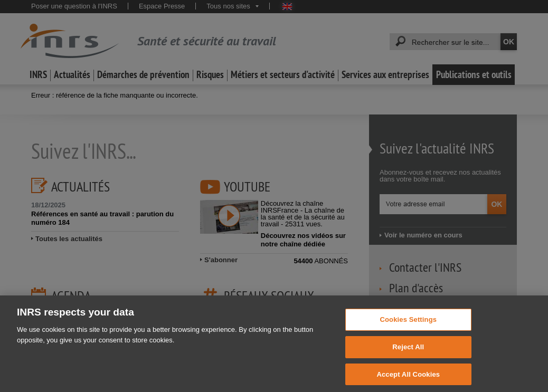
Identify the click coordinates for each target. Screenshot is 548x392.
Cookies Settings (409, 325)
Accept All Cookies (408, 379)
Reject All (408, 352)
